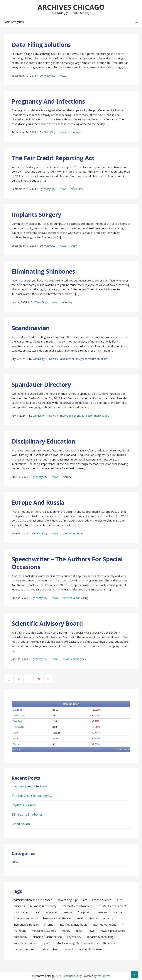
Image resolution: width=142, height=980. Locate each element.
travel (69, 949)
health (80, 918)
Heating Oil (18, 727)
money (66, 931)
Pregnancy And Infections (48, 101)
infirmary (67, 302)
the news (76, 132)
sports (47, 943)
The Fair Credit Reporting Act (53, 158)
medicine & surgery (44, 931)
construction (22, 912)
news (91, 931)
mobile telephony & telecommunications (85, 416)
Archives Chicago (71, 7)
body (74, 246)
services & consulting (76, 598)
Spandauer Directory (41, 384)
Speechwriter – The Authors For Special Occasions (67, 563)
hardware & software (57, 918)
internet (49, 925)
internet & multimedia (73, 925)
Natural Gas (19, 716)
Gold (15, 733)
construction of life (96, 359)
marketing (20, 931)
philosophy (21, 937)
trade (57, 949)
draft (38, 912)
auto (119, 900)
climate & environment (112, 906)
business (19, 906)
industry (108, 918)
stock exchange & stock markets (77, 943)
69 (40, 679)
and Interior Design (72, 359)
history (67, 477)
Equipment (85, 912)
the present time (73, 533)
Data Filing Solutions (41, 45)
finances (102, 912)
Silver (16, 739)
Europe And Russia (38, 502)
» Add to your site (124, 750)
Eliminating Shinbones (43, 271)
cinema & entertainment (77, 906)
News (63, 76)
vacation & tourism (90, 949)
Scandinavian (31, 328)
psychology (74, 937)
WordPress (104, 976)
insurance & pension (26, 925)
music (79, 931)
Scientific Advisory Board (47, 623)
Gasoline (17, 721)
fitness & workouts (26, 918)
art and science (102, 900)
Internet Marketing (104, 925)
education (52, 912)
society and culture (26, 943)
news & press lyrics (74, 659)
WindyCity (49, 76)
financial (117, 912)
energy (68, 912)
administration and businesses (33, 900)
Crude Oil (18, 710)
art (85, 900)
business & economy (43, 906)
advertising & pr (68, 900)
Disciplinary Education (43, 441)
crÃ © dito (77, 189)
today (44, 949)
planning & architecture (47, 937)
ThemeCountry (73, 976)
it (122, 925)
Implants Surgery (36, 214)
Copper (17, 744)
